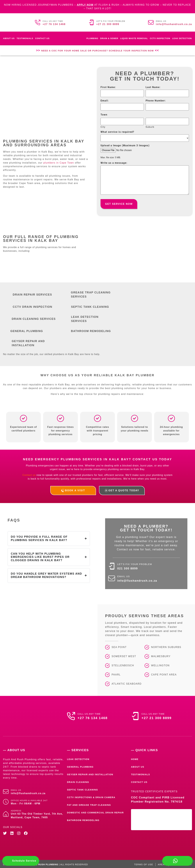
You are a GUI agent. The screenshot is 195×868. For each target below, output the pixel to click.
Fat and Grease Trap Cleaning (91, 804)
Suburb (150, 127)
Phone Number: (156, 101)
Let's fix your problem (111, 21)
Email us (161, 21)
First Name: (108, 87)
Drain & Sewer (109, 38)
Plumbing (92, 38)
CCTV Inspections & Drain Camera (94, 796)
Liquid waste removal (134, 38)
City (103, 127)
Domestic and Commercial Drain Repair (93, 813)
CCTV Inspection (160, 38)
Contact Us (42, 38)
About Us (9, 38)
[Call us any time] (38, 22)
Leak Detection (182, 38)
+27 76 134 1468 (54, 24)
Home (135, 758)
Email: (105, 101)
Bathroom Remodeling (85, 822)
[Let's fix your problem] (91, 22)
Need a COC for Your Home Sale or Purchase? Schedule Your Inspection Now (97, 50)
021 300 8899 (128, 567)
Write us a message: (114, 163)
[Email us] (151, 22)
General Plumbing (82, 766)
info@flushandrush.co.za (174, 24)
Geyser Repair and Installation (93, 773)
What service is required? (117, 132)
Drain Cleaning (79, 781)
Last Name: (153, 87)
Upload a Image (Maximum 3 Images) (125, 146)
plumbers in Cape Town (59, 162)
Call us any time (53, 21)
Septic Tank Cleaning (84, 788)
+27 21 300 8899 (108, 24)
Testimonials (25, 38)
